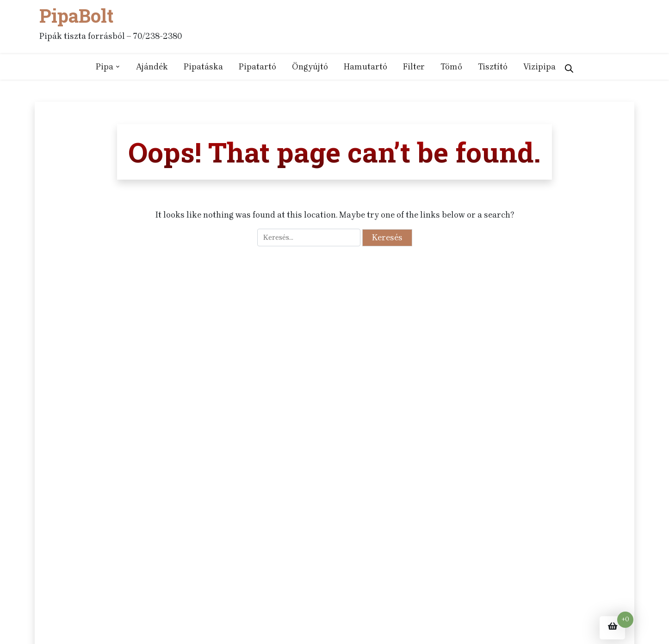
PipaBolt (76, 16)
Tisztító (493, 67)
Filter (414, 67)
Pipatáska (203, 67)
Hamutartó (365, 67)
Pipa (105, 67)
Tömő (451, 67)
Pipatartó (257, 67)
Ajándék (152, 67)
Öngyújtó (310, 67)
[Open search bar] (569, 67)
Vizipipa (539, 67)
